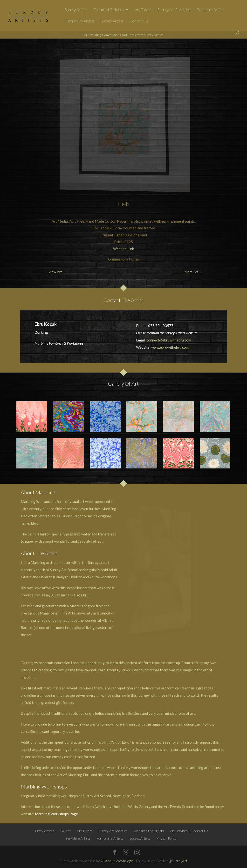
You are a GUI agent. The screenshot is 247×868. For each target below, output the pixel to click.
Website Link (123, 249)
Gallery (66, 831)
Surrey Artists (76, 10)
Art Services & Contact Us (189, 831)
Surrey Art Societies (174, 10)
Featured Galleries (109, 10)
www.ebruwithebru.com (170, 347)
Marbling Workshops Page (56, 814)
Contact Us (139, 21)
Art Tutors (143, 10)
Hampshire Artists (80, 21)
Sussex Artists (112, 21)
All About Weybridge (117, 861)
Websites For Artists (149, 831)
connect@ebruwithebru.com (169, 340)
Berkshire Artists (210, 10)
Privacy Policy (166, 838)
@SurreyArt (178, 861)
